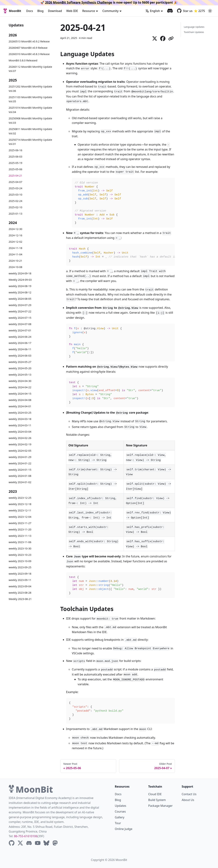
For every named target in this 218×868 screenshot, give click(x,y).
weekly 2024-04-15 (20, 394)
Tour (118, 823)
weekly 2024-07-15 (20, 318)
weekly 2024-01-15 (20, 470)
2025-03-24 (15, 188)
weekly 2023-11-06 (20, 542)
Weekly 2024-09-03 (20, 280)
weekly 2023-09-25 (20, 567)
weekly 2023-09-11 (20, 580)
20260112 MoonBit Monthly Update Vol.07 (30, 69)
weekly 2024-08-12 (20, 292)
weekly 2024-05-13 (20, 375)
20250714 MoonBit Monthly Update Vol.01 (30, 142)
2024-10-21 (15, 261)
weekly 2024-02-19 (20, 444)
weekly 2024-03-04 (20, 432)
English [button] (153, 11)
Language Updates (194, 27)
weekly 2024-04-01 (20, 406)
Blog (40, 11)
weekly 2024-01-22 (20, 463)
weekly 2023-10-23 (20, 555)
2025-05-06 (15, 169)
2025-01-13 (15, 214)
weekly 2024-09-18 (20, 273)
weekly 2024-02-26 (20, 438)
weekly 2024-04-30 (20, 381)
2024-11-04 (15, 254)
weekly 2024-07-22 (20, 311)
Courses (120, 811)
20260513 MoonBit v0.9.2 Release (29, 41)
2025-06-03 (15, 157)
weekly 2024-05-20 (20, 368)
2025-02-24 (15, 201)
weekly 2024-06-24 (20, 337)
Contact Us (189, 794)
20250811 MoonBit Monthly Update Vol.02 (30, 131)
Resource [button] (89, 11)
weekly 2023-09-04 (20, 586)
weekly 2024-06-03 (20, 356)
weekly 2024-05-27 (20, 362)
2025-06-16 (15, 150)
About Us (188, 800)
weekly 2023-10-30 (20, 548)
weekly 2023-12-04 (20, 517)
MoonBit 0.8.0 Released (23, 60)
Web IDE (72, 11)
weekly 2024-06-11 (20, 349)
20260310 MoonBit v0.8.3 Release (29, 54)
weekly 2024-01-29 (20, 457)
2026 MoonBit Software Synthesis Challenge (79, 2)
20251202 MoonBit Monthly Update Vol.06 (30, 89)
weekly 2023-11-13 (20, 536)
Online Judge (124, 829)
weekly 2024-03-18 (20, 419)
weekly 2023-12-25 (20, 498)
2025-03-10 (15, 195)
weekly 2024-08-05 (20, 299)
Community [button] (110, 11)
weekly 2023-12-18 (20, 504)
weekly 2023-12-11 (20, 510)
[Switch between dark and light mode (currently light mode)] (210, 11)
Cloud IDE (155, 794)
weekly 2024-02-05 (20, 451)
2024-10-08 (15, 267)
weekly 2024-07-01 (20, 330)
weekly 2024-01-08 (20, 476)
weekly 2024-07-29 (20, 305)
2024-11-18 (15, 248)
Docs (30, 11)
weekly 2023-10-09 (20, 561)
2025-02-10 (15, 207)
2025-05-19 (15, 163)
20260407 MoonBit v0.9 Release (28, 48)
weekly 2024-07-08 (20, 324)
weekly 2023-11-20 (20, 529)
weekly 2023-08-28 (20, 593)
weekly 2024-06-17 (20, 343)
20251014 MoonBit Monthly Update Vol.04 (30, 110)
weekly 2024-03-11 (20, 425)
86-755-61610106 (26, 836)
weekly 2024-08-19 (20, 286)
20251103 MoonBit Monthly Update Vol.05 (30, 99)
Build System (157, 800)
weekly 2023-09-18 (20, 574)
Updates (121, 806)
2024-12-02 (15, 242)
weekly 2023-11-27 (20, 523)
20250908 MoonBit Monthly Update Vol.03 (30, 121)
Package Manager (160, 806)
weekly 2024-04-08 (20, 400)
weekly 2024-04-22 (20, 387)
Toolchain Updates (194, 32)
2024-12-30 (15, 229)
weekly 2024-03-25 (20, 413)
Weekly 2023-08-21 (20, 599)
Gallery (120, 817)
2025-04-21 (15, 176)
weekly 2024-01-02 (20, 482)
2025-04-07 (15, 182)
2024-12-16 (15, 235)
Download (55, 11)
